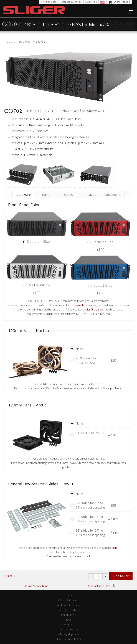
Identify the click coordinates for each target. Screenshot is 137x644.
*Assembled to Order (101, 586)
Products (24, 42)
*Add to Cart (121, 576)
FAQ (69, 620)
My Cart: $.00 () (122, 2)
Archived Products (69, 605)
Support (68, 624)
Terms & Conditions (36, 586)
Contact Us (91, 2)
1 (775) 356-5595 (49, 2)
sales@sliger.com (95, 309)
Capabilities (68, 615)
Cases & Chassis (69, 600)
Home (9, 42)
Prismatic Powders (85, 305)
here (115, 548)
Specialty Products (68, 610)
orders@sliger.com (72, 2)
